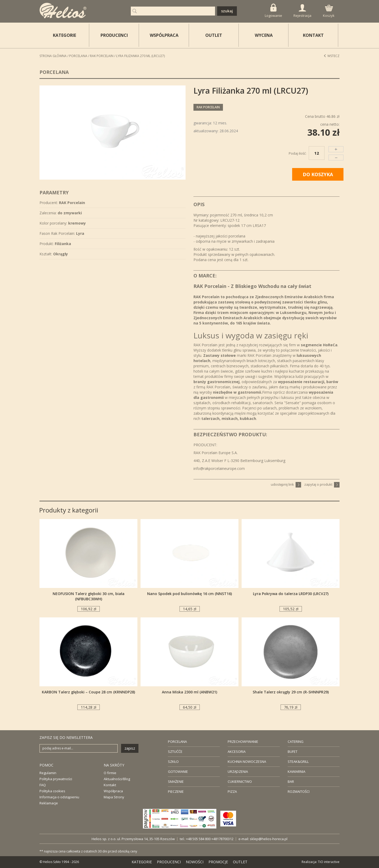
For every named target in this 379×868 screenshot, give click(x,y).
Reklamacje (49, 803)
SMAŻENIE (176, 781)
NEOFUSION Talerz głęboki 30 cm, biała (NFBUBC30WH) (89, 596)
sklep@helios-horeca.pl (269, 839)
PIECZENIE (176, 791)
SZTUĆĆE (175, 752)
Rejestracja (302, 11)
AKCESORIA (237, 752)
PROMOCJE (218, 862)
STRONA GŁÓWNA (53, 56)
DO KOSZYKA (318, 174)
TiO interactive (329, 862)
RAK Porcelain (102, 56)
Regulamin (48, 773)
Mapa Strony (114, 797)
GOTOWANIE (178, 771)
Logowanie (273, 11)
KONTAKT (313, 35)
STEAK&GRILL (298, 762)
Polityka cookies (52, 791)
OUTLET (214, 35)
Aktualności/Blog (117, 779)
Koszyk (329, 11)
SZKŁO (173, 762)
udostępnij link (286, 484)
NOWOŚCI (195, 862)
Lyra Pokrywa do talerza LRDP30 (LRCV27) (291, 594)
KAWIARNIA (296, 771)
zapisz (130, 748)
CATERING (296, 742)
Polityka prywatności (56, 779)
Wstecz (331, 56)
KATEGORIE (142, 862)
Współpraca (113, 791)
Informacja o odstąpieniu (59, 797)
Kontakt (110, 785)
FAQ (43, 785)
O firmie (110, 773)
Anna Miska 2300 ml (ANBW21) (189, 692)
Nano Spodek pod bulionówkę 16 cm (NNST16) (189, 594)
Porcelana (78, 56)
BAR (291, 781)
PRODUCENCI (114, 35)
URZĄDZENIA (238, 771)
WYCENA (264, 35)
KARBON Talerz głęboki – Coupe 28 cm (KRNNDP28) (88, 692)
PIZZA (232, 791)
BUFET (293, 752)
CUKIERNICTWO (240, 781)
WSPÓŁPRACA (164, 35)
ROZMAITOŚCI (299, 791)
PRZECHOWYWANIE (243, 742)
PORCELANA (177, 742)
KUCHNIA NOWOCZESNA (247, 762)
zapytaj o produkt (322, 484)
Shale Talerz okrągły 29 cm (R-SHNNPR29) (291, 692)
